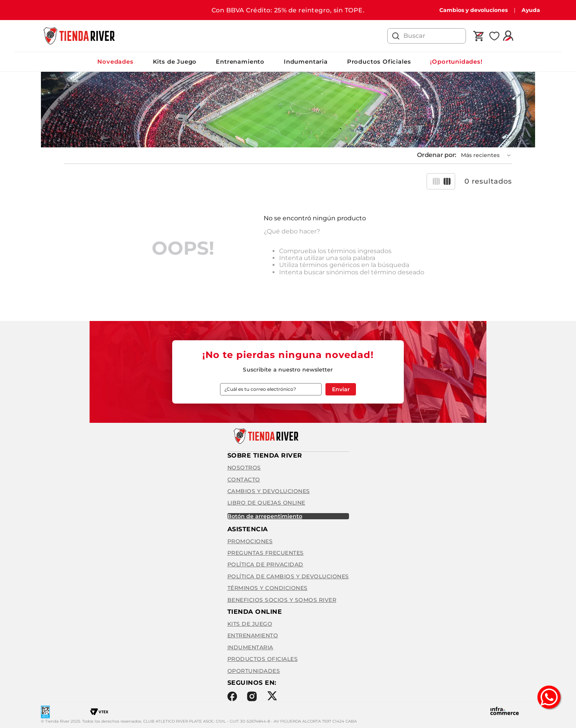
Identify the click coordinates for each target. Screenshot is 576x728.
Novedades (115, 62)
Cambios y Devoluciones (269, 491)
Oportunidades (254, 671)
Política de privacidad (265, 564)
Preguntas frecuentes (266, 553)
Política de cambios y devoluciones (288, 576)
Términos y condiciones (268, 588)
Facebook (232, 696)
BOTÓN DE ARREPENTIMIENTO (265, 516)
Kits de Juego (175, 62)
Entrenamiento (240, 62)
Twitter (272, 696)
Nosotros (244, 468)
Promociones (250, 541)
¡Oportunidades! (456, 62)
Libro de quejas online (266, 503)
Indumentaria (306, 62)
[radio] (436, 181)
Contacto (244, 480)
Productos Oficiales (379, 62)
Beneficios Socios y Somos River (282, 600)
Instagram (252, 696)
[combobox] (427, 36)
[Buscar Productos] (396, 36)
